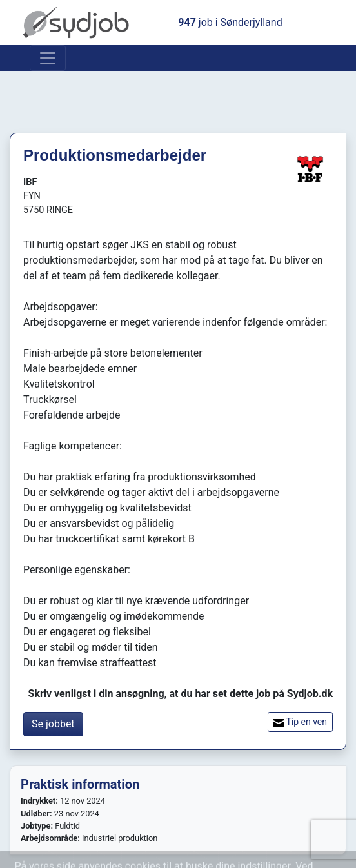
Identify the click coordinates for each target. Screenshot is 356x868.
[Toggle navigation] (48, 58)
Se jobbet (53, 724)
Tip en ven (300, 722)
